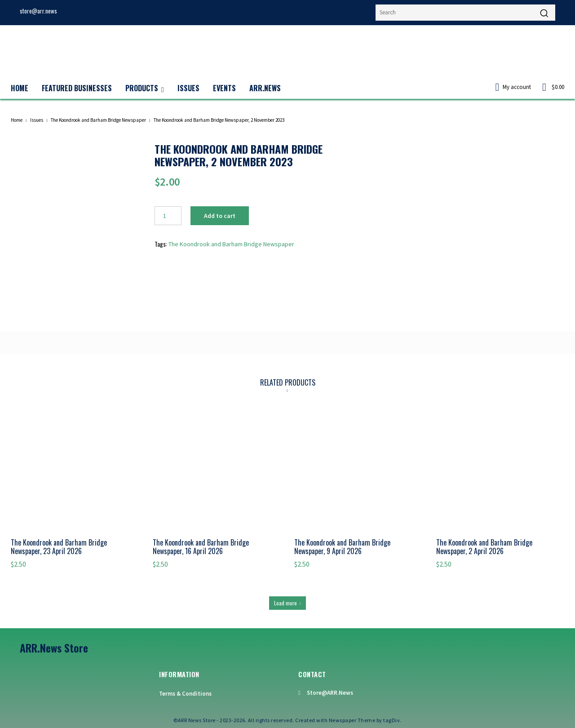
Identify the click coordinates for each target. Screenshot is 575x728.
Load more (287, 603)
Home (17, 120)
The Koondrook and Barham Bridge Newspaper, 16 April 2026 (201, 547)
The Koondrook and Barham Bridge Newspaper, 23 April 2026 (59, 547)
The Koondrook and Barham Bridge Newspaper (98, 120)
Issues (37, 120)
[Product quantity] (168, 216)
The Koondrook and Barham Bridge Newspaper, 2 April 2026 (484, 547)
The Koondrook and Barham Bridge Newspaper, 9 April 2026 (342, 547)
